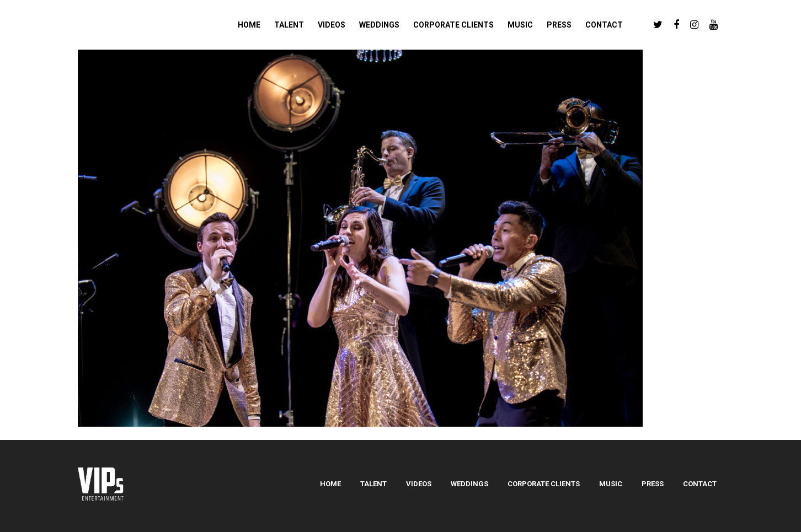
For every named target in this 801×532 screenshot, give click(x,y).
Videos (419, 484)
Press (653, 484)
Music (611, 484)
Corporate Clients (544, 484)
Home (330, 484)
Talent (373, 484)
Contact (700, 484)
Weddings (469, 484)
